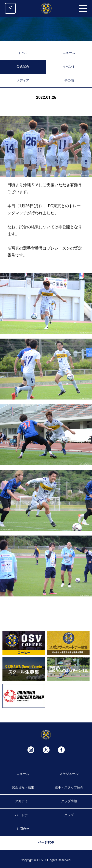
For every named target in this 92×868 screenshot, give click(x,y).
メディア (23, 80)
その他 (69, 80)
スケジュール (69, 774)
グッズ (69, 815)
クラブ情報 (69, 801)
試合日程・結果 (23, 787)
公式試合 (23, 67)
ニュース (69, 53)
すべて (23, 53)
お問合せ (23, 829)
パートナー (23, 815)
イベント (69, 67)
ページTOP (46, 842)
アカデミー (23, 801)
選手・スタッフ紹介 (69, 787)
